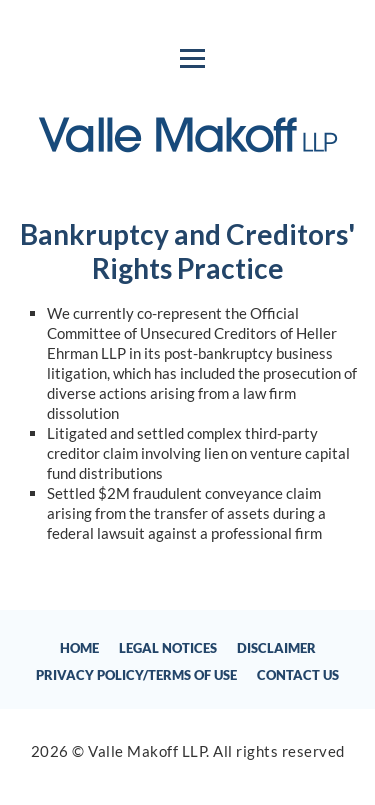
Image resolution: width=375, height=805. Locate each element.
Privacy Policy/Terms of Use (136, 675)
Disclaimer (276, 648)
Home (79, 648)
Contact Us (298, 675)
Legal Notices (168, 648)
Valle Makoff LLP (147, 751)
